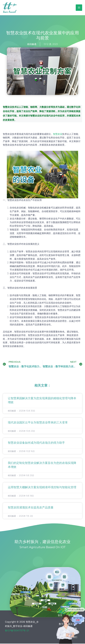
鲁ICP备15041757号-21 (17, 631)
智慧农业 (58, 134)
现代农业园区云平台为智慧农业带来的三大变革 (38, 423)
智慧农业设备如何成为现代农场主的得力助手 (36, 443)
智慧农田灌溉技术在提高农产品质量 (31, 508)
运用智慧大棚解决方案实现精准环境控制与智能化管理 (42, 488)
